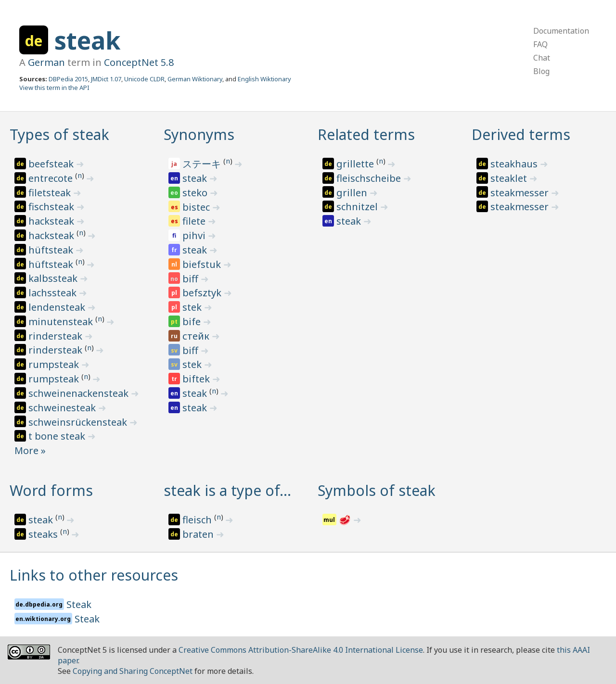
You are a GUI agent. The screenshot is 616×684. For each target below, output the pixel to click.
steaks (44, 534)
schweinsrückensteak (79, 422)
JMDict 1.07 (106, 79)
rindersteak (57, 336)
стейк (197, 336)
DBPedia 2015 (68, 79)
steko (196, 193)
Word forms (51, 490)
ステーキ (203, 164)
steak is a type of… (227, 490)
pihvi (195, 235)
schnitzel (358, 207)
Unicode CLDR (144, 79)
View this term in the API (54, 88)
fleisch (198, 520)
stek (193, 307)
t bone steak (58, 436)
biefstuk (203, 264)
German (46, 62)
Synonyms (199, 134)
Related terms (366, 134)
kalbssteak (54, 278)
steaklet (510, 178)
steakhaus (515, 164)
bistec (197, 207)
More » (30, 450)
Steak (79, 604)
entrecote (52, 178)
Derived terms (521, 134)
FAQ (540, 44)
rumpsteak (55, 364)
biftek (197, 379)
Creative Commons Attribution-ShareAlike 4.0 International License (301, 650)
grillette (356, 164)
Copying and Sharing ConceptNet (133, 671)
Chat (542, 58)
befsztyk (203, 293)
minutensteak (62, 322)
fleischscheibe (370, 178)
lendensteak (58, 307)
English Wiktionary (264, 79)
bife (193, 322)
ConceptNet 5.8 (139, 62)
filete (195, 221)
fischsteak (52, 207)
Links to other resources (94, 575)
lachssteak (54, 293)
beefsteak (52, 164)
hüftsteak (52, 250)
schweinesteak (63, 408)
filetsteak (51, 193)
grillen (353, 193)
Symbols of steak (377, 490)
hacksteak (52, 221)
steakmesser (521, 193)
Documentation (561, 31)
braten (199, 534)
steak (87, 40)
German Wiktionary (195, 79)
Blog (541, 71)
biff (192, 279)
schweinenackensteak (80, 393)
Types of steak (59, 134)
